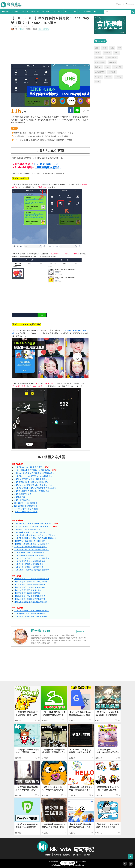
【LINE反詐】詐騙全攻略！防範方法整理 (31, 616)
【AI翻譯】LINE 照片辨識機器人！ (28, 529)
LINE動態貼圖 (100, 62)
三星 (112, 48)
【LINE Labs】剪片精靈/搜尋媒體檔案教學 (31, 570)
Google (73, 11)
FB (66, 11)
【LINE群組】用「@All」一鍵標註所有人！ (32, 550)
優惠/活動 (35, 11)
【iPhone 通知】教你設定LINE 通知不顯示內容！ (34, 473)
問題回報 (67, 855)
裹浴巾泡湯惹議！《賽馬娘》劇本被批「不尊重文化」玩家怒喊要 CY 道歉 (43, 133)
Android (108, 77)
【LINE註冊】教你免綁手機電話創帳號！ (31, 547)
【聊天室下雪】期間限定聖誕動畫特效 (30, 599)
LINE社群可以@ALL (22, 500)
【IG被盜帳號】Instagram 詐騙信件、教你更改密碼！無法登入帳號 (41, 136)
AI (80, 11)
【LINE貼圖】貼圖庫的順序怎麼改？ (29, 567)
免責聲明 (57, 855)
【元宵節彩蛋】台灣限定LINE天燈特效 (30, 584)
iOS (54, 11)
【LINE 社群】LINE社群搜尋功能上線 (29, 553)
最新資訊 (46, 29)
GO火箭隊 (99, 58)
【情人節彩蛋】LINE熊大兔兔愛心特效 (30, 587)
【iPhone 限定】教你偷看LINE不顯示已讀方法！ (34, 524)
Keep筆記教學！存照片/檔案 (26, 509)
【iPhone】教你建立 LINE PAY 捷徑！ (30, 532)
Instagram (46, 11)
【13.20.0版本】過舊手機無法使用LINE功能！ (33, 470)
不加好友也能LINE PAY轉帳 (26, 512)
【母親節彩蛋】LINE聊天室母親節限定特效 (32, 579)
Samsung (118, 77)
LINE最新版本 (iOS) (46, 164)
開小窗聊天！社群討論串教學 (26, 503)
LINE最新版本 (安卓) (48, 167)
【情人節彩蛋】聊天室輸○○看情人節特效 (31, 582)
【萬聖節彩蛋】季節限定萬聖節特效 (29, 593)
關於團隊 (87, 855)
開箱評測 (25, 11)
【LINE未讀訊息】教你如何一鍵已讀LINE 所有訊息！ (36, 535)
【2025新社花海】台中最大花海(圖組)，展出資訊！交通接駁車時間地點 (43, 140)
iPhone (97, 82)
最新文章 (5, 11)
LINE (60, 11)
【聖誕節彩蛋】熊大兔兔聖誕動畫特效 (30, 596)
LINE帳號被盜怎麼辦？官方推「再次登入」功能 (33, 485)
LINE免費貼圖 (111, 58)
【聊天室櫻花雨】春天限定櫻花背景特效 (31, 602)
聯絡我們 (48, 855)
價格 (97, 48)
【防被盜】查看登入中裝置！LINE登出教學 (32, 544)
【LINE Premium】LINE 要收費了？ (29, 467)
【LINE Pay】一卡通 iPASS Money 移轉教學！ (33, 476)
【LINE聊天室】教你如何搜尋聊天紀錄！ (31, 561)
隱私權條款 (77, 855)
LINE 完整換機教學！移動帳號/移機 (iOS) (31, 482)
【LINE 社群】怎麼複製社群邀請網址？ (30, 555)
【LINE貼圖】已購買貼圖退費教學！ (29, 564)
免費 (104, 48)
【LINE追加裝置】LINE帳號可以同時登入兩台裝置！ (35, 488)
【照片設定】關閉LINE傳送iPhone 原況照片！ (33, 527)
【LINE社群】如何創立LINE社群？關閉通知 (32, 558)
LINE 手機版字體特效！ (24, 494)
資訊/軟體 (87, 11)
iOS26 (117, 53)
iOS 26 (97, 53)
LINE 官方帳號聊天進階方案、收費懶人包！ (32, 491)
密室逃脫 (107, 53)
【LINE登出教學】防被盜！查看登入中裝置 (31, 611)
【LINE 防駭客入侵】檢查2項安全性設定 (30, 614)
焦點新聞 (15, 11)
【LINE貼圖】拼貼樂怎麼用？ (25, 506)
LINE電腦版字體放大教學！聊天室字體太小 (31, 479)
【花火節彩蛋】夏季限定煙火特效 (28, 590)
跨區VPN (98, 67)
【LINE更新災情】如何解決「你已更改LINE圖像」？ (35, 538)
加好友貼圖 (118, 67)
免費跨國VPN (100, 72)
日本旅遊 (112, 72)
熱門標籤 (102, 41)
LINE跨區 (112, 62)
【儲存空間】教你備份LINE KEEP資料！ (31, 541)
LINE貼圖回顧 (20, 497)
